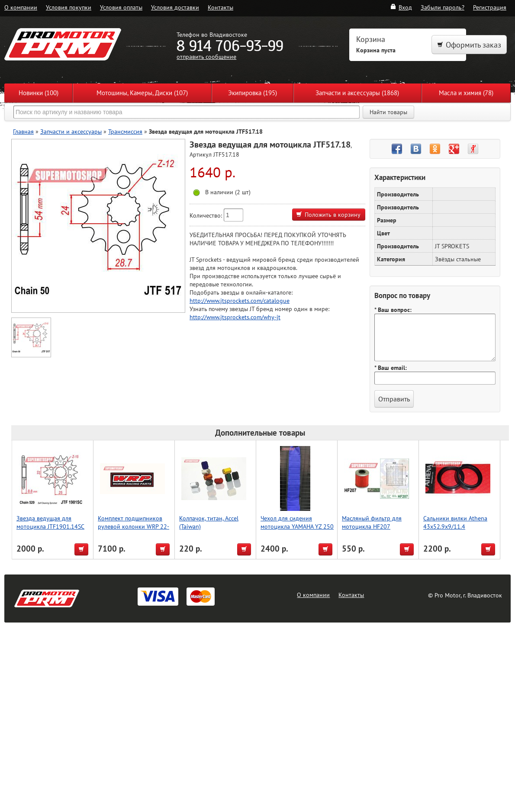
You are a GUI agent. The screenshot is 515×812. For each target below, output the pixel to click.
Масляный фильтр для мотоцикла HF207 (372, 522)
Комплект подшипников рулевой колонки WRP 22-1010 (134, 526)
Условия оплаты (121, 7)
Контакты (220, 7)
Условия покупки (69, 7)
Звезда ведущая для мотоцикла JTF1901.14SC (50, 522)
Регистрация (490, 7)
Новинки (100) (39, 93)
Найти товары (388, 112)
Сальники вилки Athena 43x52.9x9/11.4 (455, 522)
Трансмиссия (125, 131)
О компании (21, 7)
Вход (401, 7)
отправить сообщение (206, 56)
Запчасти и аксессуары (71, 131)
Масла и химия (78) (466, 93)
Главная (23, 131)
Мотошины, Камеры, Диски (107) (142, 93)
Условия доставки (175, 7)
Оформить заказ (469, 45)
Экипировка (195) (253, 93)
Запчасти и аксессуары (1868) (357, 93)
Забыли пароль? (443, 7)
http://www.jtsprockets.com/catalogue (240, 300)
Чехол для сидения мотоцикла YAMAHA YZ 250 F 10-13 (297, 526)
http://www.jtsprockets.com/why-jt (235, 317)
